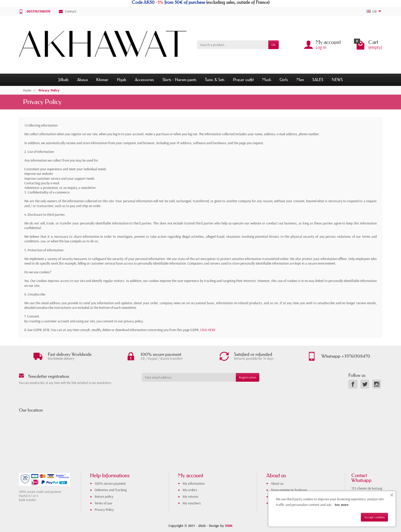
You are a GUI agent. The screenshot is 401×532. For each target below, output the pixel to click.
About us (277, 483)
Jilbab (63, 80)
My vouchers (192, 503)
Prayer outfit (243, 80)
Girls (284, 80)
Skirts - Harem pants (179, 80)
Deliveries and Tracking (111, 490)
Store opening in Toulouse (289, 490)
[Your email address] (189, 377)
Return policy (104, 496)
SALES (318, 80)
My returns (191, 496)
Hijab (122, 80)
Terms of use (103, 503)
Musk (267, 80)
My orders (190, 490)
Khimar (102, 80)
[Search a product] (233, 45)
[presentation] (183, 392)
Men (300, 80)
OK (274, 45)
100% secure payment (110, 483)
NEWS (337, 80)
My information (194, 483)
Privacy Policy (104, 510)
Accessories (144, 80)
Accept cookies (374, 517)
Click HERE (208, 330)
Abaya (82, 80)
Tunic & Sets (215, 80)
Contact (68, 11)
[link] (353, 384)
